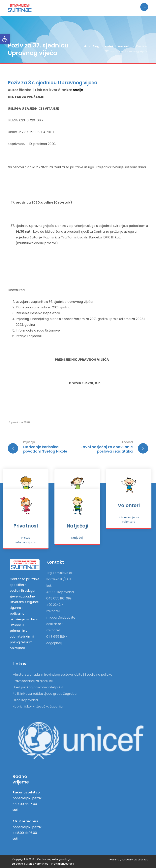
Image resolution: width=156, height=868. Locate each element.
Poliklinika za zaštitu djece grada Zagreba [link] (45, 694)
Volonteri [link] (129, 505)
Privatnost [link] (26, 526)
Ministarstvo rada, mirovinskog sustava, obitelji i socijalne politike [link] (62, 675)
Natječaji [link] (77, 526)
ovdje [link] (78, 90)
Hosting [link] (114, 860)
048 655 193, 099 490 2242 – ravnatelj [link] (59, 605)
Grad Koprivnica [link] (25, 700)
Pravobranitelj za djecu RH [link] (33, 681)
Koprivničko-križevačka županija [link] (38, 706)
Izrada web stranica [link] (135, 860)
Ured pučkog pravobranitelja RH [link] (38, 687)
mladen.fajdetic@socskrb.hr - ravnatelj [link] (61, 624)
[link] (5, 39)
